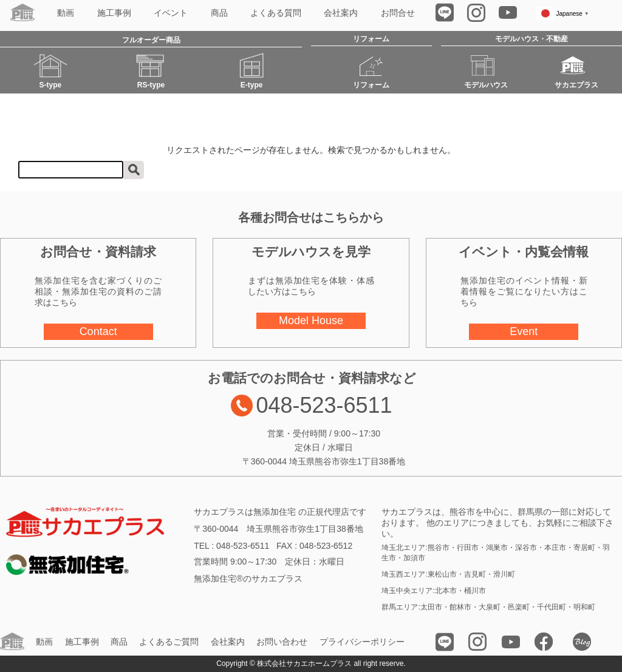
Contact (98, 331)
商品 (219, 13)
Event (524, 331)
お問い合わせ (282, 642)
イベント (171, 13)
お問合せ (398, 13)
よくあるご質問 (169, 642)
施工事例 (114, 13)
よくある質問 (276, 13)
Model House (311, 321)
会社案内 (341, 13)
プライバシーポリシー (362, 642)
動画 (66, 13)
